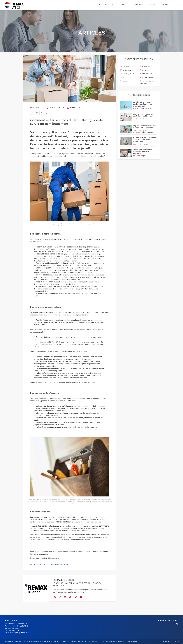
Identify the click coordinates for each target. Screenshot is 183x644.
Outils (152, 5)
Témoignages (137, 5)
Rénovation (146, 74)
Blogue (122, 5)
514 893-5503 (14, 631)
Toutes (124, 66)
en (178, 5)
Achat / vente (127, 74)
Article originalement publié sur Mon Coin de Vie (49, 565)
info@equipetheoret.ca (20, 633)
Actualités (37, 108)
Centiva (176, 641)
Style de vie (146, 78)
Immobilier (145, 70)
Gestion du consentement (128, 642)
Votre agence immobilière (147, 82)
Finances (145, 66)
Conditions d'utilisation (108, 642)
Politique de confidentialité (88, 642)
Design (124, 81)
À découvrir (127, 70)
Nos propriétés (106, 5)
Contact (165, 5)
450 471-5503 (14, 628)
